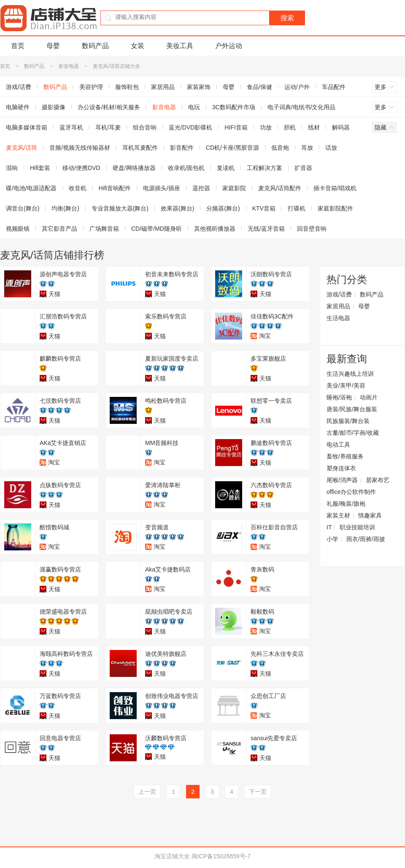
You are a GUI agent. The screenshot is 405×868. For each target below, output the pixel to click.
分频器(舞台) (223, 208)
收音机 (78, 188)
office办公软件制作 (351, 492)
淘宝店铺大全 (172, 856)
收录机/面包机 (186, 168)
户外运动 (229, 46)
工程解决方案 (265, 168)
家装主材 (338, 515)
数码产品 (95, 46)
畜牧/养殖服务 (345, 456)
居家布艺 (378, 480)
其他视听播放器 (215, 229)
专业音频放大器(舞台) (120, 208)
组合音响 (145, 127)
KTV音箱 (264, 208)
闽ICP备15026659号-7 (221, 856)
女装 (138, 46)
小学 (332, 539)
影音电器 (69, 66)
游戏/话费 (339, 294)
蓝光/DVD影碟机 (190, 127)
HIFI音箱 (236, 127)
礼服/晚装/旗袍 (346, 504)
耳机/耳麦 (108, 127)
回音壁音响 (312, 229)
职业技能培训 (357, 527)
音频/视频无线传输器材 (80, 148)
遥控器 (201, 188)
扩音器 (303, 168)
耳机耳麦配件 (140, 148)
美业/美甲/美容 (346, 385)
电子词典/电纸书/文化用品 (302, 107)
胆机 (290, 127)
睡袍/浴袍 (339, 397)
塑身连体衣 (341, 468)
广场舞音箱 (104, 229)
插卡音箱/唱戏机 (335, 188)
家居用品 (163, 87)
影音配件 (182, 148)
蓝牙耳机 (71, 127)
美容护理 (91, 87)
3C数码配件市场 (234, 107)
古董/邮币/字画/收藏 (353, 433)
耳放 (307, 148)
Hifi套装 (40, 168)
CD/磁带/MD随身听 (157, 229)
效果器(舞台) (177, 208)
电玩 (194, 107)
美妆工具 (180, 46)
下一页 (258, 792)
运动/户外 (297, 87)
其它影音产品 (59, 229)
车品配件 (334, 87)
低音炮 (280, 148)
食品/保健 (259, 87)
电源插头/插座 (162, 188)
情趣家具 (370, 515)
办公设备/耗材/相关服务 (109, 107)
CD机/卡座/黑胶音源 (232, 148)
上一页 (147, 792)
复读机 (226, 168)
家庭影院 (234, 188)
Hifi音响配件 (115, 188)
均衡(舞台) (65, 208)
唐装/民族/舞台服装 (352, 409)
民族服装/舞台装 (348, 421)
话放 (331, 148)
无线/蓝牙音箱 (266, 229)
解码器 (341, 127)
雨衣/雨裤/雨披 (366, 539)
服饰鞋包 (127, 87)
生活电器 (338, 318)
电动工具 (338, 445)
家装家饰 (199, 87)
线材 (314, 127)
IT (329, 527)
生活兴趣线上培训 (350, 374)
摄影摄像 (54, 107)
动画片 (369, 397)
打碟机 (297, 208)
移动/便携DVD (81, 168)
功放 (266, 127)
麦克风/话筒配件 (280, 188)
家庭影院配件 (335, 208)
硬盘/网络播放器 (134, 168)
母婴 (53, 46)
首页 (18, 46)
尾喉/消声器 (342, 480)
